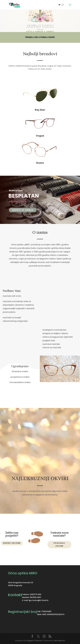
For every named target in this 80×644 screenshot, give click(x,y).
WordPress (60, 641)
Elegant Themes (34, 641)
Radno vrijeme (12, 543)
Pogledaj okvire (59, 544)
